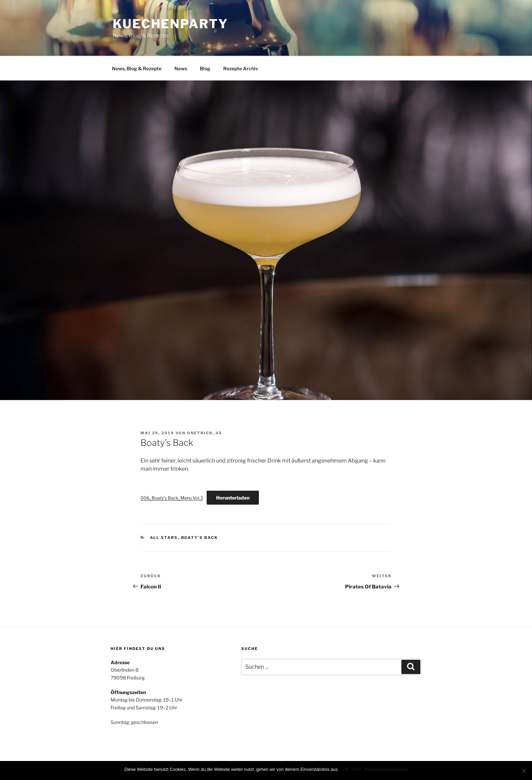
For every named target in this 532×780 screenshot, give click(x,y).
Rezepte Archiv (241, 68)
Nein (357, 769)
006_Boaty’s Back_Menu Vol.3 (172, 498)
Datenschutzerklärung (386, 769)
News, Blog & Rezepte (137, 68)
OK (346, 769)
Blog (205, 68)
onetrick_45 (205, 433)
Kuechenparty (170, 24)
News (181, 68)
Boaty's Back (200, 538)
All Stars (164, 538)
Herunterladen (233, 498)
